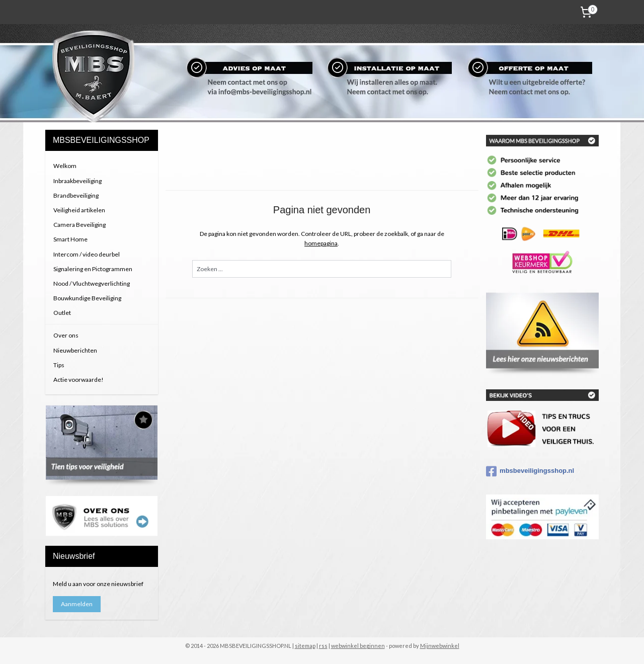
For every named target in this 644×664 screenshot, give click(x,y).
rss (323, 646)
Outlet (62, 313)
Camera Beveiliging (79, 225)
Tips (59, 365)
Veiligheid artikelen (79, 210)
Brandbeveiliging (76, 195)
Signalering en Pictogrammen (93, 269)
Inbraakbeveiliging (77, 181)
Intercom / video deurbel (87, 254)
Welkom (65, 166)
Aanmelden (77, 604)
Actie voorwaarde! (78, 380)
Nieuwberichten (75, 350)
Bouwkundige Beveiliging (87, 298)
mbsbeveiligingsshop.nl (530, 471)
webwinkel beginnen (358, 646)
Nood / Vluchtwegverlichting (92, 283)
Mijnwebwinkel (440, 646)
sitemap (305, 646)
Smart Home (70, 239)
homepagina (321, 243)
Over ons (66, 335)
